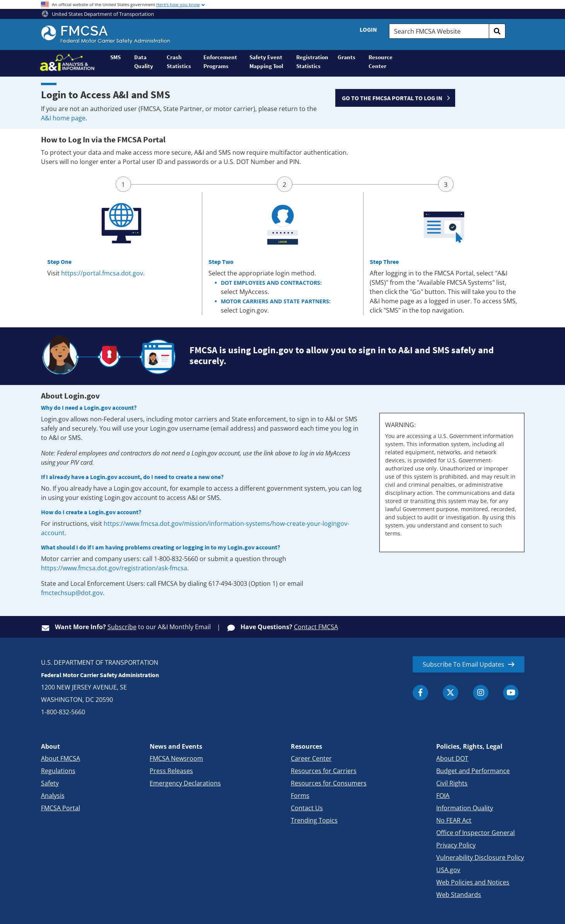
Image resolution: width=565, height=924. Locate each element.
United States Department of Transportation (98, 14)
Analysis (53, 796)
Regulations (58, 771)
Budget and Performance (473, 771)
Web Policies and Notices (473, 882)
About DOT (452, 758)
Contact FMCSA (316, 627)
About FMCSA (61, 758)
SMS (115, 57)
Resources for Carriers (324, 771)
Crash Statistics (179, 62)
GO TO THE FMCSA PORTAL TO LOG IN (392, 98)
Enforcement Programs (220, 62)
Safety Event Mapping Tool (266, 62)
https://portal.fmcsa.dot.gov (102, 273)
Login (368, 29)
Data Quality (144, 62)
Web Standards (459, 895)
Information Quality (465, 808)
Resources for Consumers (329, 783)
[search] (497, 31)
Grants (347, 57)
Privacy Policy (456, 845)
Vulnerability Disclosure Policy (480, 857)
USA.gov (448, 870)
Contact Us (307, 808)
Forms (300, 796)
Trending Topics (314, 820)
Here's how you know (178, 4)
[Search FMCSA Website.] (439, 31)
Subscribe (122, 627)
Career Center (311, 758)
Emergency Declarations (185, 783)
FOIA (443, 796)
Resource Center (381, 62)
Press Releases (171, 771)
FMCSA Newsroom (176, 758)
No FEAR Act (454, 820)
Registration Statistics (312, 62)
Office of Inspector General (475, 833)
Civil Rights (452, 783)
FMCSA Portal (61, 808)
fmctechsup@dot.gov (72, 593)
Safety (50, 783)
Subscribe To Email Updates (463, 664)
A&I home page (63, 118)
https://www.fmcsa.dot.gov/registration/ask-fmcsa (114, 568)
